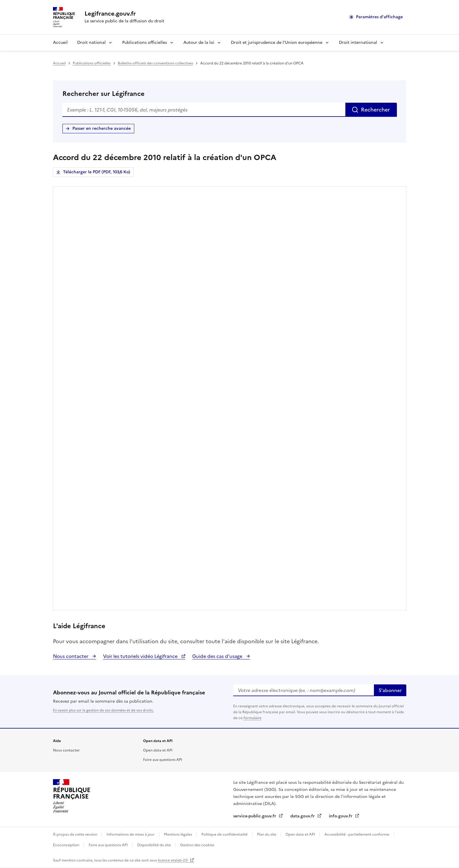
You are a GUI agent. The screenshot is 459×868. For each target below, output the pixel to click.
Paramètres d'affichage (379, 17)
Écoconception (67, 845)
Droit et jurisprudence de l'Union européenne (277, 43)
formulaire (252, 718)
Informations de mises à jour (131, 834)
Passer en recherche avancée (102, 128)
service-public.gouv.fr (255, 816)
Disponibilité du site (154, 845)
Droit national (91, 43)
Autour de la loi (199, 43)
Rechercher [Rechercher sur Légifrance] (375, 110)
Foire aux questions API (163, 760)
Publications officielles (145, 43)
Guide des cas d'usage (218, 656)
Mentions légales (178, 834)
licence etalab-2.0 (173, 860)
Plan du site (267, 834)
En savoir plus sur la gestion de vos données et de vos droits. (103, 710)
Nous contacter (71, 656)
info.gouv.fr (341, 816)
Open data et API (158, 750)
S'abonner (390, 690)
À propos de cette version (76, 834)
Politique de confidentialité (225, 834)
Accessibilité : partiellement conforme (357, 834)
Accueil (60, 43)
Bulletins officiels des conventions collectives (155, 63)
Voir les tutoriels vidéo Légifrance (141, 656)
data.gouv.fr (303, 816)
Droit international (358, 43)
